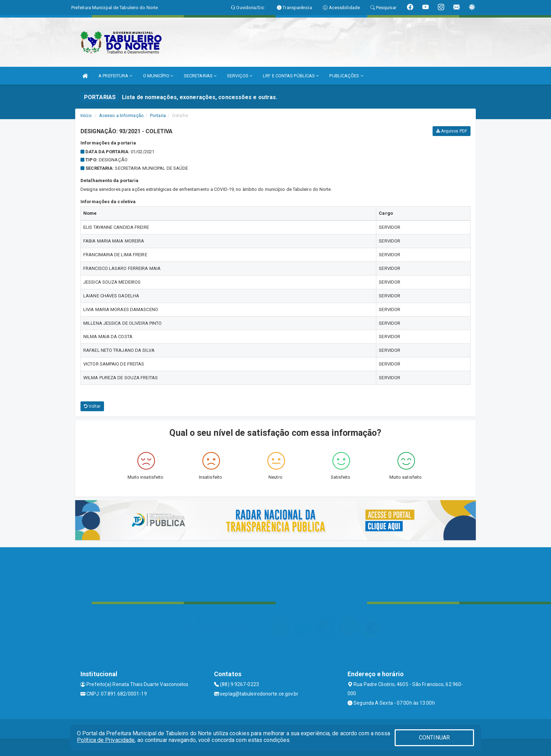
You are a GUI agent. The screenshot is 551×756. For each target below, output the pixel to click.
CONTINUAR (434, 738)
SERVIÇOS (240, 76)
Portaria (158, 115)
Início (86, 115)
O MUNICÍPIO (158, 76)
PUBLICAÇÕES (346, 76)
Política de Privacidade (106, 740)
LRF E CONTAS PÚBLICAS (291, 76)
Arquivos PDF (452, 131)
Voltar (92, 406)
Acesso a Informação (121, 115)
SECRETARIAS (200, 76)
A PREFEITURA (115, 76)
